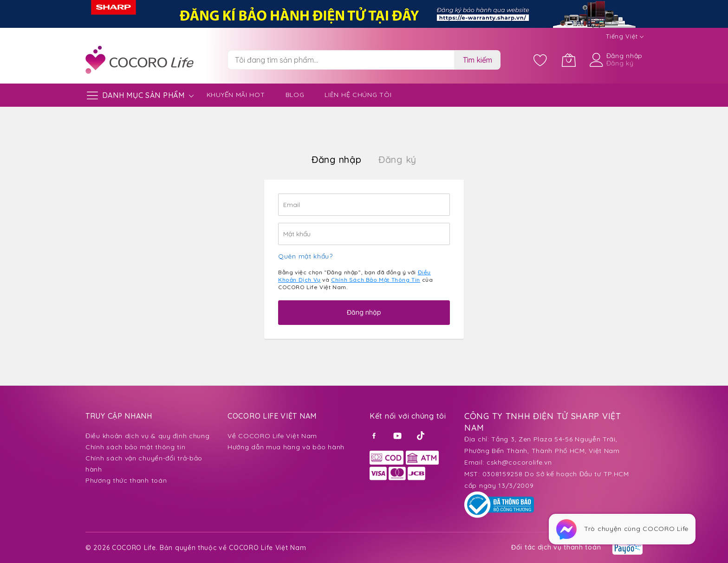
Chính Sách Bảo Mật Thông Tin (376, 280)
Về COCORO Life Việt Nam (272, 436)
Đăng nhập (624, 56)
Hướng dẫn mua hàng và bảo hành (286, 447)
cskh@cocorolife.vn (519, 462)
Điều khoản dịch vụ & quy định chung (148, 436)
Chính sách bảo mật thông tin (136, 447)
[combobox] (341, 60)
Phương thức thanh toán (126, 480)
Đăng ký (620, 63)
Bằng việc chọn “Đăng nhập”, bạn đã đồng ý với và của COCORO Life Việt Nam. (355, 280)
